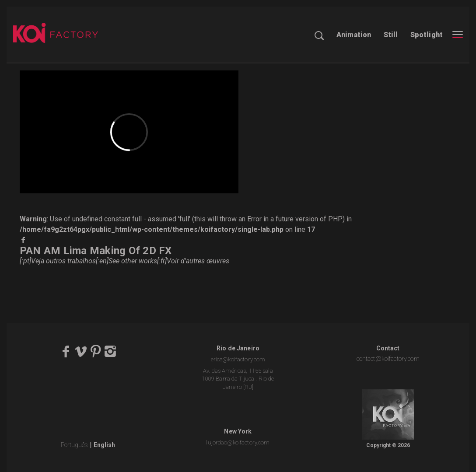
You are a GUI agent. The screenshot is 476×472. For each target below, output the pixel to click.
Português (74, 445)
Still (391, 35)
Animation (354, 35)
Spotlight (427, 35)
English (104, 445)
